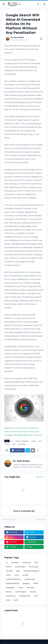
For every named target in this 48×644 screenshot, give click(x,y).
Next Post (40, 519)
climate (25, 575)
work (8, 600)
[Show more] (38, 450)
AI (12, 441)
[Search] (44, 4)
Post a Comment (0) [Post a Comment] (24, 511)
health (36, 583)
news (40, 441)
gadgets (26, 583)
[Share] (40, 39)
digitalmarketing (12, 583)
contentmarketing (13, 579)
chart (17, 575)
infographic (10, 588)
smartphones (25, 596)
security (33, 592)
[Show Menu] (4, 4)
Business (15, 563)
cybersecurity (30, 579)
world (16, 600)
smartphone (11, 596)
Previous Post (9, 519)
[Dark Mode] (39, 4)
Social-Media (20, 567)
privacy (9, 592)
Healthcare (26, 563)
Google (33, 441)
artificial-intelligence (22, 441)
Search (8, 444)
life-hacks (31, 588)
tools (36, 596)
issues (21, 588)
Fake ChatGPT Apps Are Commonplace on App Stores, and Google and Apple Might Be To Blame (23, 432)
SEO (14, 444)
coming (28, 272)
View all (39, 477)
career (8, 575)
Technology (22, 444)
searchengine (21, 592)
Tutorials (9, 571)
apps (18, 571)
